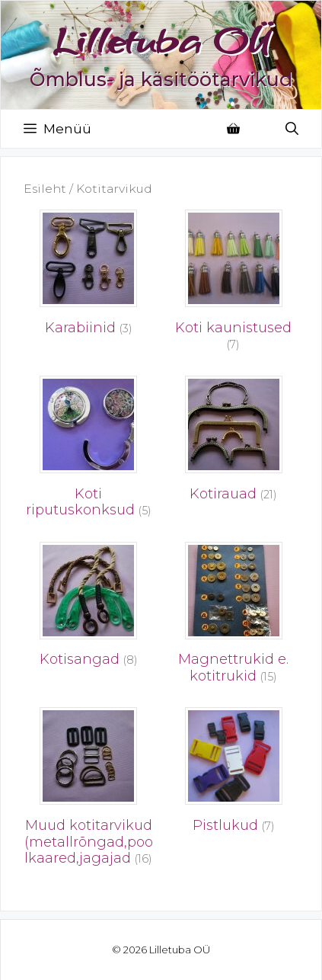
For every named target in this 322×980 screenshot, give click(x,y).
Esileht (45, 189)
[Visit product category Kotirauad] (234, 443)
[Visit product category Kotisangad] (89, 609)
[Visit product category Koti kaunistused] (234, 285)
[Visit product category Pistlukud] (234, 774)
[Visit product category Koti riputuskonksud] (89, 451)
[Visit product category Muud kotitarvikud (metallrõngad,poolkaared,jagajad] (89, 791)
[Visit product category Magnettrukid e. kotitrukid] (234, 617)
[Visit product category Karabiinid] (89, 277)
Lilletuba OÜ (161, 40)
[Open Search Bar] (292, 129)
